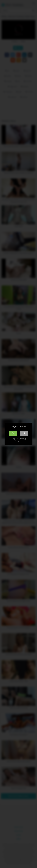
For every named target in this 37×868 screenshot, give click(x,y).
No (24, 433)
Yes (13, 433)
